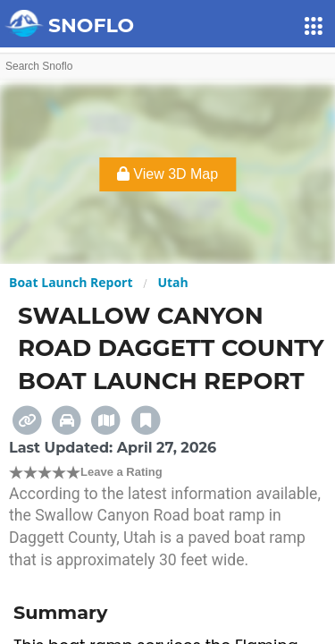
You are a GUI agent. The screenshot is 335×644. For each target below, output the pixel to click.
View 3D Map (167, 174)
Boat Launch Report (71, 282)
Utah (172, 282)
